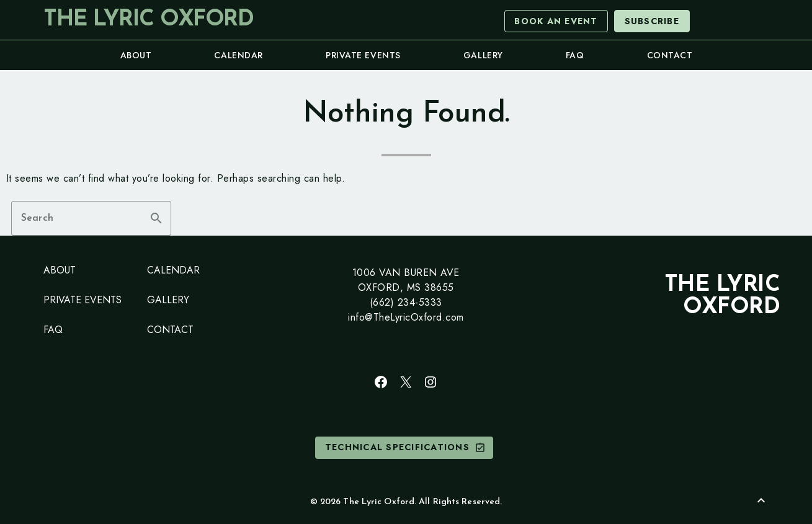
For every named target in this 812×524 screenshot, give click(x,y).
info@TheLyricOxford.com (406, 317)
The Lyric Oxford (148, 20)
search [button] (156, 218)
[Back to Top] (761, 500)
